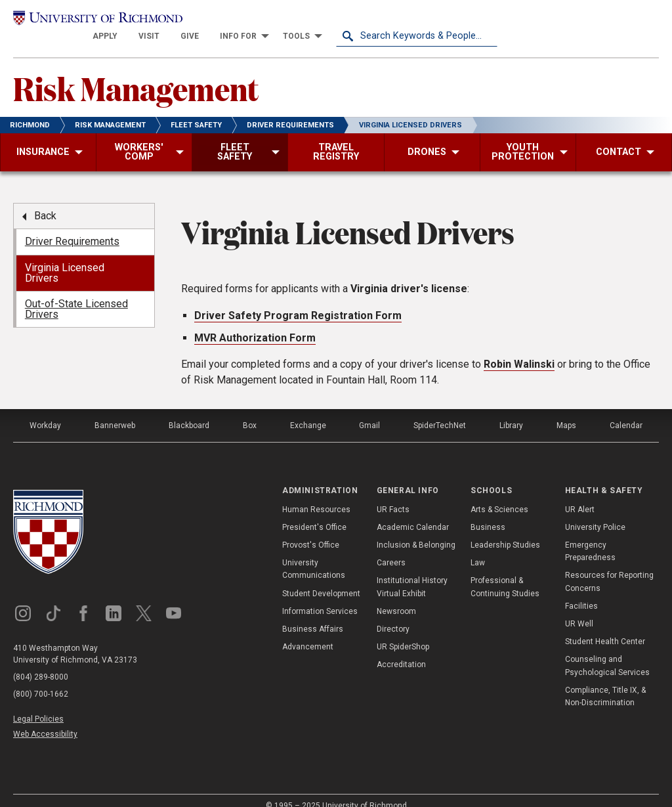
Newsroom (396, 596)
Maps (566, 410)
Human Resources (316, 494)
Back (45, 201)
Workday (45, 410)
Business (488, 512)
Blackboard (189, 410)
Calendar (626, 410)
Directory (393, 614)
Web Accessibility (45, 720)
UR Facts (393, 494)
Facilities (581, 591)
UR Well (579, 609)
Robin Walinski (519, 349)
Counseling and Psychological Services (607, 651)
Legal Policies (38, 704)
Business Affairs (313, 614)
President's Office (314, 512)
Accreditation (401, 650)
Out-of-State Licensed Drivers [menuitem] (76, 294)
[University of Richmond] (94, 21)
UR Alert (580, 494)
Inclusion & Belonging (416, 530)
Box (250, 410)
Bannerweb (115, 410)
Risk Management (136, 73)
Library (511, 410)
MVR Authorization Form (255, 323)
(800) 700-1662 (41, 679)
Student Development (321, 578)
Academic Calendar (413, 512)
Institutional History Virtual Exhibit (412, 572)
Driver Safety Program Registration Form (298, 300)
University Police (595, 512)
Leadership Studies (505, 530)
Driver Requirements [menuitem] (72, 227)
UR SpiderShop (403, 632)
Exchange (308, 410)
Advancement (308, 632)
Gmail (369, 410)
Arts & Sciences (499, 494)
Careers (391, 548)
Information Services (320, 596)
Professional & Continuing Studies (505, 572)
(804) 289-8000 (41, 662)
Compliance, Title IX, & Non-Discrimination (605, 681)
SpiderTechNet (440, 410)
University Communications (314, 554)
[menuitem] (266, 21)
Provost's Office (311, 530)
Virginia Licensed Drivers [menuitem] (65, 258)
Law (478, 548)
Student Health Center (605, 626)
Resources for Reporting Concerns (609, 567)
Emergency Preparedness (590, 536)
